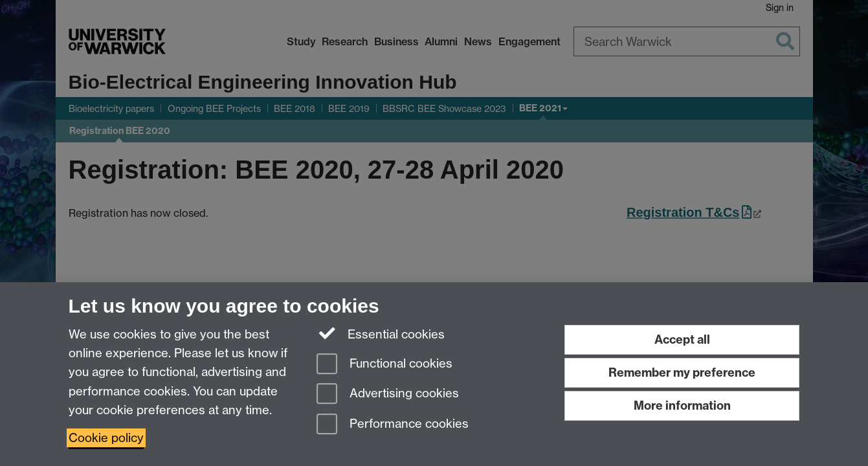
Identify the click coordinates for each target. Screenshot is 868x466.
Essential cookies (381, 333)
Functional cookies (384, 365)
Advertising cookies (388, 394)
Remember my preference (682, 372)
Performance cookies (393, 425)
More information (682, 405)
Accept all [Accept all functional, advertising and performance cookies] (682, 339)
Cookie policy (106, 438)
